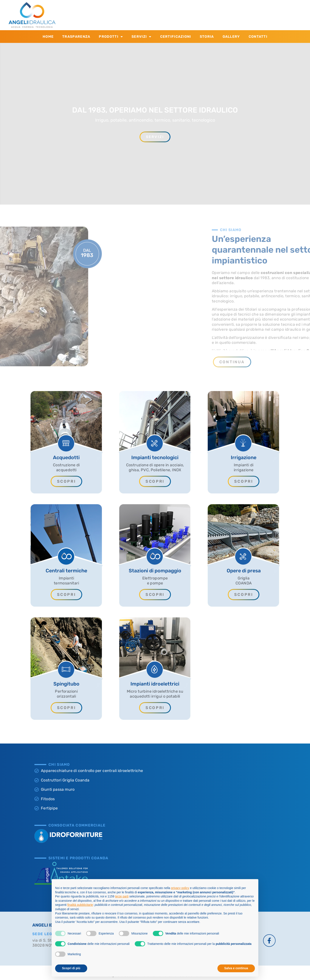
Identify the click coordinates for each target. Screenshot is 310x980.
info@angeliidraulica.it (234, 17)
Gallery (231, 37)
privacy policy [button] (180, 888)
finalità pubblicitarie (80, 905)
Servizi (141, 37)
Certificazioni (176, 37)
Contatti (258, 37)
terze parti (122, 896)
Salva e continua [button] (236, 968)
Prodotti (111, 37)
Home (48, 37)
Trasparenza (76, 37)
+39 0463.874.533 (166, 17)
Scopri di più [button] (71, 968)
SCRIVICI (223, 12)
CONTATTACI (161, 12)
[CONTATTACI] (140, 15)
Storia (207, 37)
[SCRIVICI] (205, 15)
